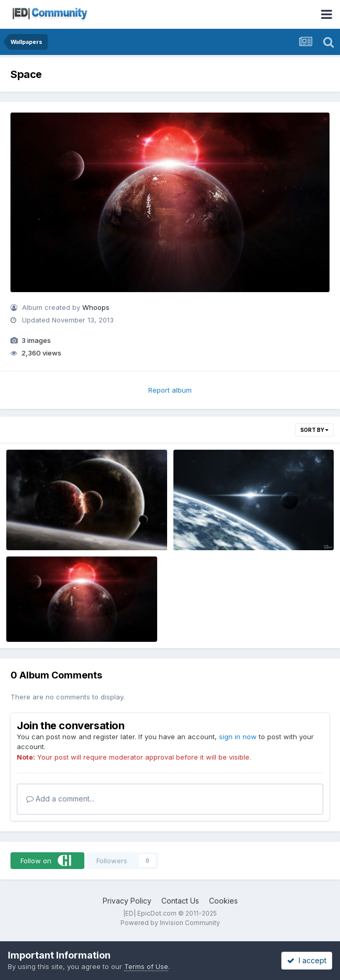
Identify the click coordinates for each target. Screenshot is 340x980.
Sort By (314, 430)
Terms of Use (146, 966)
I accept (307, 960)
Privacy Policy (127, 901)
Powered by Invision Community (170, 923)
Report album (170, 390)
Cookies (223, 901)
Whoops (96, 307)
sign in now (238, 737)
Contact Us (180, 901)
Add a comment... (60, 799)
